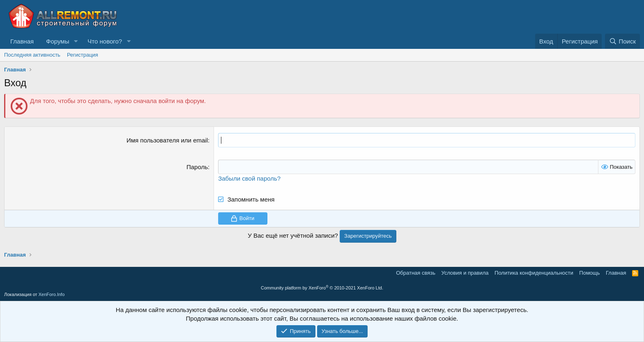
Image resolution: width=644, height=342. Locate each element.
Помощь (589, 273)
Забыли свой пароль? (249, 178)
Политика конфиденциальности (534, 273)
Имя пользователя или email (167, 140)
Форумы (57, 41)
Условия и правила (465, 273)
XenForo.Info (52, 294)
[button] (76, 41)
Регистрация (83, 55)
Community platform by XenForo (322, 288)
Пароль (197, 167)
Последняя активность (32, 55)
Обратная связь (416, 273)
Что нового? (105, 41)
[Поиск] (622, 41)
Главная (22, 41)
